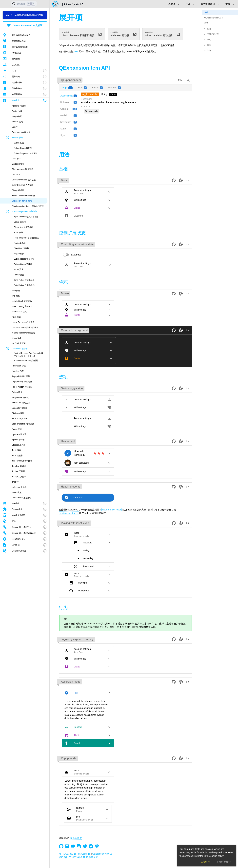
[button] (25, 71)
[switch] (71, 255)
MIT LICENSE (68, 854)
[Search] (24, 4)
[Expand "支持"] (230, 4)
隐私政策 (84, 854)
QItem (76, 51)
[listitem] (25, 35)
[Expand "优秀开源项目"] (211, 4)
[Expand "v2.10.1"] (174, 4)
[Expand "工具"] (191, 4)
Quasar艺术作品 (102, 854)
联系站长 (76, 838)
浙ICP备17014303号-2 (72, 857)
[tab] (67, 88)
